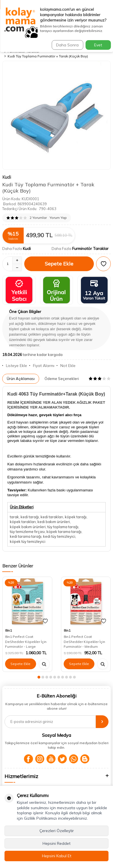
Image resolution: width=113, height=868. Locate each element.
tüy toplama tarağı (63, 527)
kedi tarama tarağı (26, 536)
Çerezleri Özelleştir (57, 831)
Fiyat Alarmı (42, 366)
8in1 (8, 630)
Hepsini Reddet (56, 843)
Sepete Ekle (59, 264)
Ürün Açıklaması (21, 379)
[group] (56, 115)
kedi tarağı (30, 517)
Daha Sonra (67, 45)
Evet (98, 45)
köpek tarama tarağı (64, 532)
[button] (39, 677)
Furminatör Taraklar (90, 249)
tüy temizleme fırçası (27, 532)
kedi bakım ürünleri (54, 522)
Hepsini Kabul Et (57, 856)
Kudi (7, 177)
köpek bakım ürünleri (28, 527)
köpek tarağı (76, 517)
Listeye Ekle (15, 366)
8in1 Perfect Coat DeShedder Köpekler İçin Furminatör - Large (26, 642)
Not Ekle (66, 366)
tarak (14, 517)
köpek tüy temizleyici (28, 541)
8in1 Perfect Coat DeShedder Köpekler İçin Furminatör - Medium (84, 642)
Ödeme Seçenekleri (62, 379)
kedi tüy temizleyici (59, 536)
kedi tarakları (52, 517)
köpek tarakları (23, 522)
